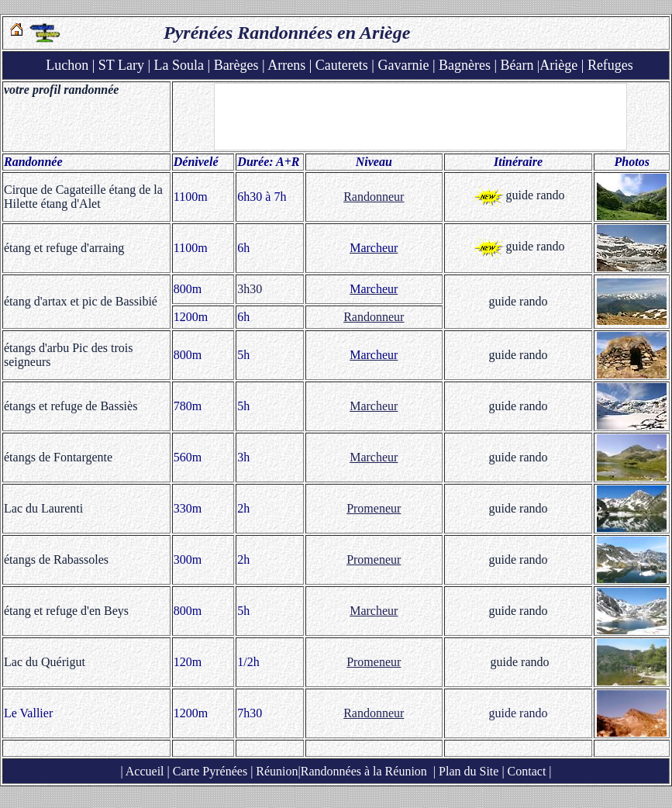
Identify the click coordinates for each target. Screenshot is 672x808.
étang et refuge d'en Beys (66, 611)
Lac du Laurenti (43, 508)
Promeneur (374, 508)
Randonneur (374, 197)
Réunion (275, 771)
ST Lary (121, 65)
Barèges (236, 65)
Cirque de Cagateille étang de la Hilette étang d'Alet (83, 197)
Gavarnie (403, 65)
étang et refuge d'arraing (64, 248)
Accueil (145, 771)
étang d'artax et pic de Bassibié (81, 301)
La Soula (179, 65)
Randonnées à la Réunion (364, 771)
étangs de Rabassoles (56, 559)
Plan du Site (469, 771)
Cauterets (342, 65)
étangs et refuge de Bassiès (71, 406)
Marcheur (374, 406)
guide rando (536, 195)
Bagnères (465, 65)
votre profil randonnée (61, 90)
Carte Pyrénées (210, 771)
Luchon (67, 65)
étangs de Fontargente (58, 457)
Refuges (610, 65)
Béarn (517, 65)
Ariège (558, 65)
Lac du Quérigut (45, 662)
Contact (527, 771)
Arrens (286, 65)
